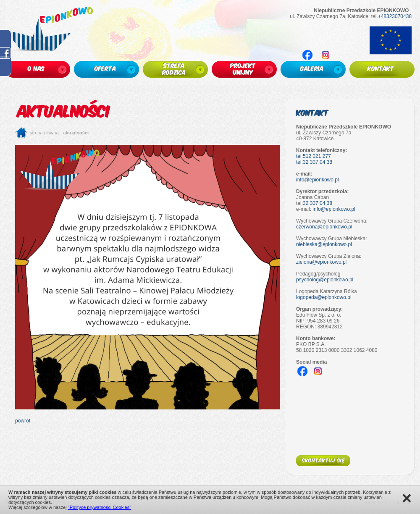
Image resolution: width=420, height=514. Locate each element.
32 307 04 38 (318, 203)
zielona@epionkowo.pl (321, 262)
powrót (23, 421)
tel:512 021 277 (314, 156)
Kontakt (312, 112)
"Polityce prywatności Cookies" (100, 507)
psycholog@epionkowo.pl (325, 280)
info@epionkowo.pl (318, 180)
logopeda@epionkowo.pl (324, 297)
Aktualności (76, 133)
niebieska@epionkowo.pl (324, 244)
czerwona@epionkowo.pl (324, 227)
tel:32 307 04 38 (314, 162)
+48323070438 (395, 16)
